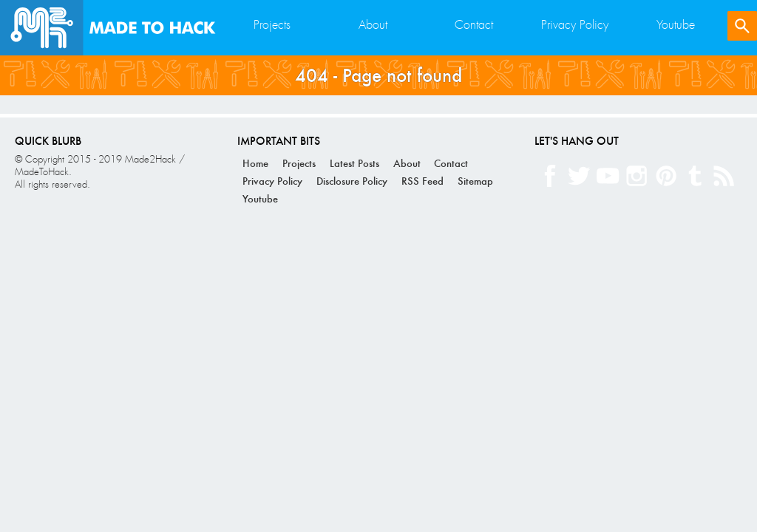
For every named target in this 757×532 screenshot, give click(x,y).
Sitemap (475, 181)
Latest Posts (354, 163)
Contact (474, 25)
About (373, 25)
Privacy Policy (575, 25)
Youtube (676, 25)
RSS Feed (422, 181)
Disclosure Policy (352, 181)
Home (255, 163)
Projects (272, 25)
